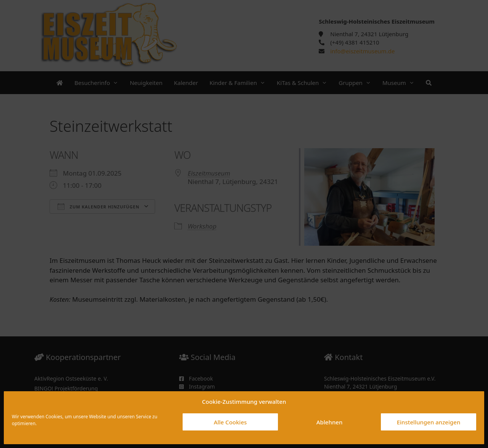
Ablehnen (330, 422)
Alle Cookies (230, 422)
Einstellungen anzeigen (429, 422)
